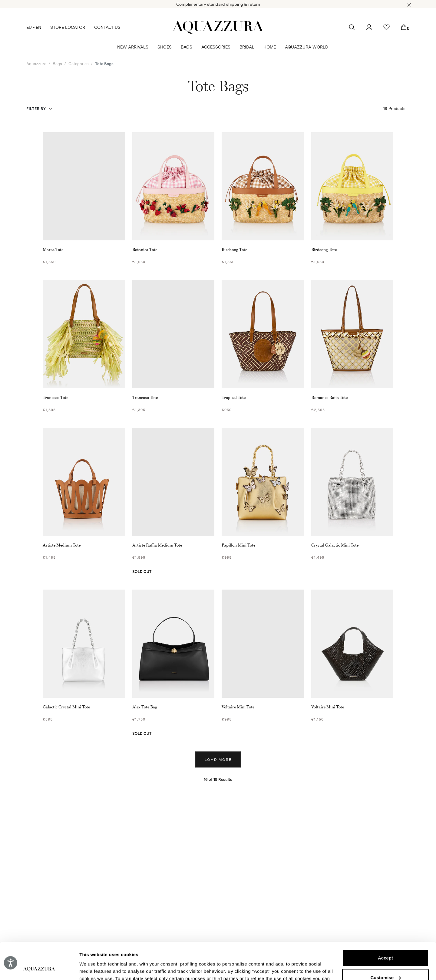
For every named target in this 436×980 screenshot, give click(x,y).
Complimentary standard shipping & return (218, 4)
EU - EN (34, 27)
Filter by (36, 109)
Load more (218, 760)
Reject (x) (385, 963)
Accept (385, 923)
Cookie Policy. (258, 951)
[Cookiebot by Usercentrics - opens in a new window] (39, 968)
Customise (386, 943)
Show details (93, 968)
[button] (409, 5)
